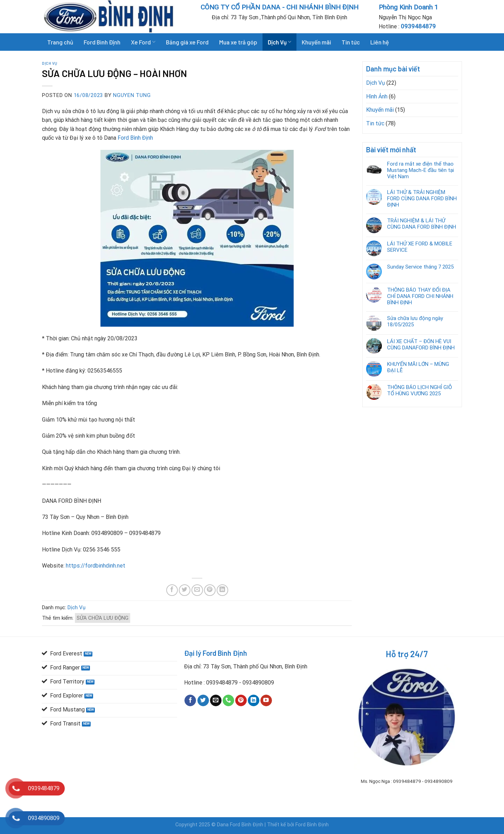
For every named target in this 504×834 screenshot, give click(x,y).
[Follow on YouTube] (266, 701)
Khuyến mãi (316, 42)
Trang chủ (60, 42)
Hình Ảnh (377, 96)
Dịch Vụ (279, 42)
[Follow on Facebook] (190, 701)
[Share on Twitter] (185, 590)
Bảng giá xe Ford (187, 42)
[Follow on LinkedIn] (254, 701)
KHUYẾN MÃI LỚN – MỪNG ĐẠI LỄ (418, 367)
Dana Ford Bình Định (241, 825)
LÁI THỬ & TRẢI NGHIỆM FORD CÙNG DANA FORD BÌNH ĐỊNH (422, 199)
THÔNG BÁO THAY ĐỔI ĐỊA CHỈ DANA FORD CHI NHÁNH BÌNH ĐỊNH (420, 296)
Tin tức (351, 42)
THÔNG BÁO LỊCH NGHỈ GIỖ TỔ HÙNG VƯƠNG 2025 (419, 390)
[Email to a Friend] (197, 590)
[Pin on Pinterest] (210, 590)
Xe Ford (143, 42)
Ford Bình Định (102, 42)
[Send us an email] (216, 701)
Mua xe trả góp (238, 42)
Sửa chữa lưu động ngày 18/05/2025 (415, 321)
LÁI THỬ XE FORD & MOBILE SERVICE (420, 247)
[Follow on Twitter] (203, 701)
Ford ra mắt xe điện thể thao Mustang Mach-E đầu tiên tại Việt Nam (421, 170)
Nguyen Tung (132, 95)
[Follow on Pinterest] (241, 701)
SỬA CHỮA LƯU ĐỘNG (103, 618)
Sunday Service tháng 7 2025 (420, 267)
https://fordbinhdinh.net (96, 566)
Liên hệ (380, 42)
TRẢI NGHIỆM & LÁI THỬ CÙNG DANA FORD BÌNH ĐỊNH (422, 224)
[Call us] (228, 701)
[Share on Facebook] (172, 590)
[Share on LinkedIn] (222, 590)
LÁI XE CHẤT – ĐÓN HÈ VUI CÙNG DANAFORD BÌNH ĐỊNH (421, 345)
